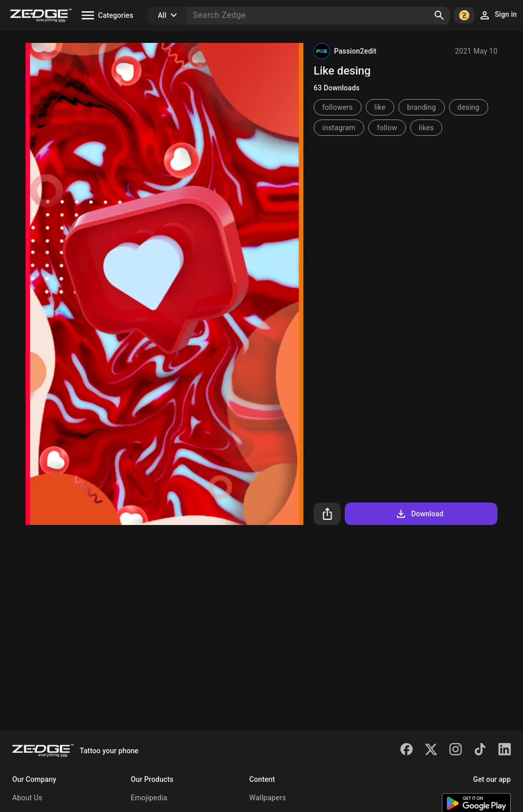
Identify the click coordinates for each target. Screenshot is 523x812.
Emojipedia (149, 798)
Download (419, 514)
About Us (27, 798)
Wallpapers (268, 798)
